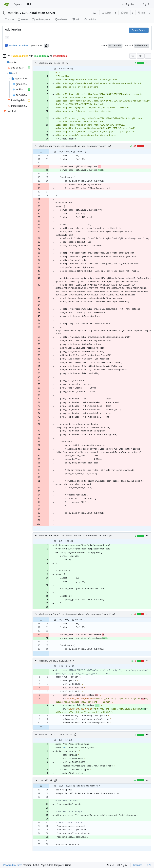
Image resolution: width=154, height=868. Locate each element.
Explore (18, 4)
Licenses (138, 865)
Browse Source (139, 30)
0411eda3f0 (115, 45)
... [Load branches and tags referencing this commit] (7, 37)
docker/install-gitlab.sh (55, 661)
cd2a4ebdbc (142, 45)
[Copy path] (67, 63)
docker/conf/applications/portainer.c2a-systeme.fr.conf (75, 614)
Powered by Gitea (13, 865)
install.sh (46, 780)
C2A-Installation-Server (39, 13)
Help (30, 4)
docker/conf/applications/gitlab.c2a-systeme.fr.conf (73, 146)
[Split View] (140, 56)
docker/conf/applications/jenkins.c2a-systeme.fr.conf (74, 536)
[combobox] (133, 56)
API (149, 865)
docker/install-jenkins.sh (56, 735)
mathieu (14, 13)
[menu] (148, 56)
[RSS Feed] (95, 13)
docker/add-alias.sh (52, 63)
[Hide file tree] (5, 56)
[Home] (6, 4)
